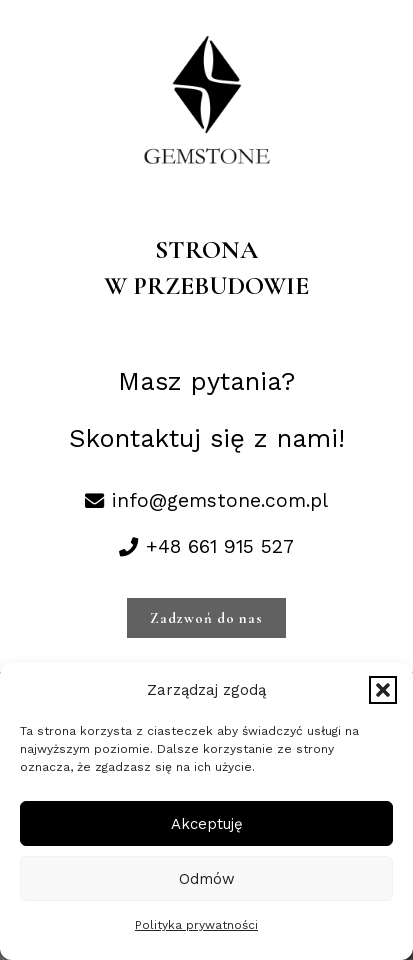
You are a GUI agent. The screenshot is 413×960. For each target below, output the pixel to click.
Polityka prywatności (196, 925)
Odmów (207, 879)
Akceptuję (207, 824)
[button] (383, 690)
